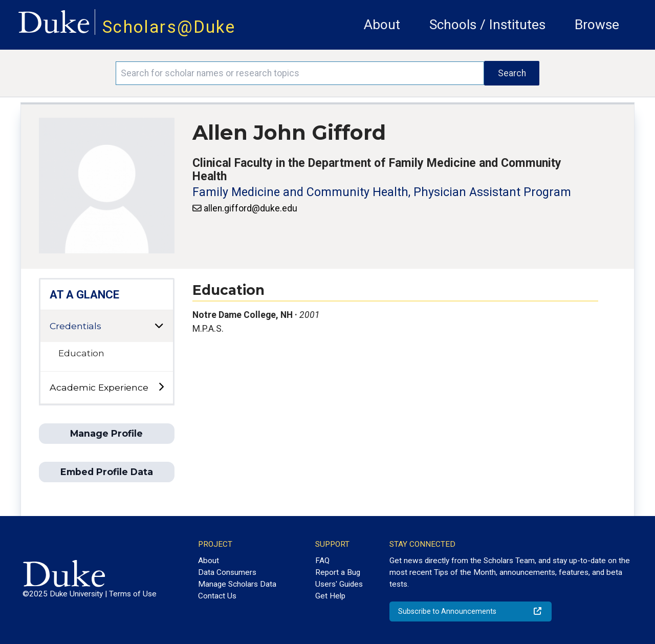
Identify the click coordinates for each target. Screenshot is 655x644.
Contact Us (217, 596)
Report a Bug (338, 572)
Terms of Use (133, 594)
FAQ (322, 561)
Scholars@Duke (169, 27)
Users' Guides (339, 584)
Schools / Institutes (487, 25)
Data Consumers (227, 572)
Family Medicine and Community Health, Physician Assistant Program (382, 192)
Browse (597, 25)
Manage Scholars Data (237, 584)
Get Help (330, 596)
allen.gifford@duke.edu (250, 208)
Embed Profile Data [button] (107, 472)
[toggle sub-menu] (161, 387)
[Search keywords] (300, 73)
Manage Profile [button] (106, 433)
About (382, 25)
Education (81, 353)
